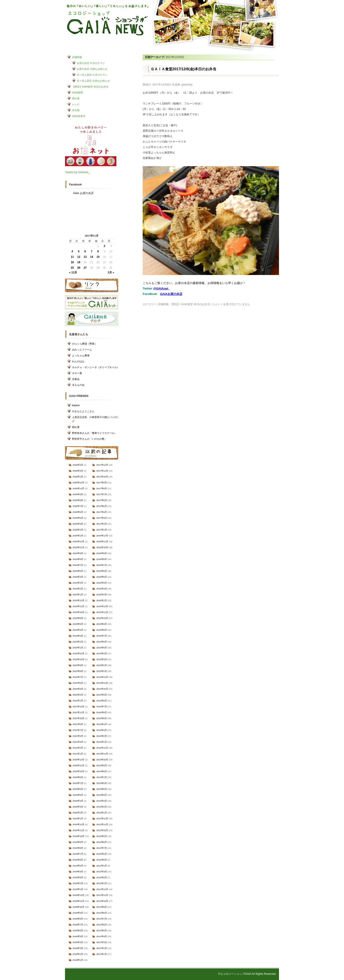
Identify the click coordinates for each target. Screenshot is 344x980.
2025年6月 (78, 512)
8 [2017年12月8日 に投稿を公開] (98, 251)
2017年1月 (101, 530)
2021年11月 (79, 712)
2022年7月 (78, 677)
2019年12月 (79, 824)
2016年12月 (102, 536)
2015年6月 (101, 642)
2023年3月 (78, 636)
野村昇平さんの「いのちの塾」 (89, 439)
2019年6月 (78, 860)
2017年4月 (101, 512)
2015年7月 (101, 636)
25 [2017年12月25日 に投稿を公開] (72, 268)
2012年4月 (101, 866)
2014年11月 (102, 683)
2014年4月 (101, 724)
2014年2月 (101, 736)
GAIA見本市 (79, 116)
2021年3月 (78, 742)
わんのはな (78, 361)
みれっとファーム (82, 350)
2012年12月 (102, 818)
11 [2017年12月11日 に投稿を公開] (72, 257)
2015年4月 (101, 653)
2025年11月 (79, 488)
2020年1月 (78, 818)
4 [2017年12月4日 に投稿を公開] (72, 251)
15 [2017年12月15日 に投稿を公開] (98, 257)
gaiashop (187, 85)
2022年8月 (78, 671)
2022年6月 (78, 683)
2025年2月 (78, 530)
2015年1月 (101, 671)
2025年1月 (78, 536)
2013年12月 (102, 748)
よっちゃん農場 (81, 355)
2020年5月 (78, 795)
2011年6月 (101, 925)
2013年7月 (101, 777)
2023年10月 (79, 612)
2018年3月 (78, 948)
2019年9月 (78, 842)
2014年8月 (101, 701)
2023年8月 (78, 618)
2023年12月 (79, 600)
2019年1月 (78, 889)
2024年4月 (78, 577)
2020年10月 (79, 771)
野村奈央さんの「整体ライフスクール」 (94, 433)
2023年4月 (78, 630)
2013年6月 (101, 783)
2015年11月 (102, 612)
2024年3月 (78, 583)
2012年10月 (102, 830)
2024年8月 (78, 559)
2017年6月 (101, 500)
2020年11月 (79, 765)
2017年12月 (102, 465)
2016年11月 (102, 541)
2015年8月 (101, 630)
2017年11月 (102, 471)
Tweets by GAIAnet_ (77, 172)
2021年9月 (78, 724)
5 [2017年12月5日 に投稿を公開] (79, 251)
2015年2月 (101, 665)
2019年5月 (78, 866)
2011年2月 (101, 948)
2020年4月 (78, 801)
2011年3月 (101, 942)
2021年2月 (78, 748)
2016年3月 (101, 589)
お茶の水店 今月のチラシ (91, 63)
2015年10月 (102, 618)
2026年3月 (78, 471)
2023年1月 (78, 648)
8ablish (76, 405)
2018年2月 (78, 954)
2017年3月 (101, 518)
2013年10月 (102, 760)
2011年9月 (101, 907)
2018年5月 (78, 936)
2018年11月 (79, 901)
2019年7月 (78, 854)
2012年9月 (101, 836)
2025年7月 (78, 506)
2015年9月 (101, 624)
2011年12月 (102, 889)
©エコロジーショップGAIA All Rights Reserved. (247, 974)
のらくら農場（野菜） (84, 344)
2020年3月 (78, 807)
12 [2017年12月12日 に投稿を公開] (79, 257)
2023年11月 (79, 606)
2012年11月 (102, 824)
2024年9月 (78, 553)
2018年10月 (79, 907)
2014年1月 (101, 742)
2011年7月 (101, 919)
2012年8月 (101, 842)
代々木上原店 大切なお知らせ (93, 81)
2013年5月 (101, 789)
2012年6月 (101, 854)
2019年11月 (79, 830)
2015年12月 (102, 606)
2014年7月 (101, 706)
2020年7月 (78, 783)
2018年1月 (78, 960)
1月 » (111, 272)
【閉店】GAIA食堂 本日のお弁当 (90, 87)
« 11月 (73, 272)
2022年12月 (79, 653)
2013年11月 (102, 754)
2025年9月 (78, 494)
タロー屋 (77, 373)
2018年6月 (78, 930)
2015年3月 (101, 659)
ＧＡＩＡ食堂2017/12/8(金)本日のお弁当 (183, 69)
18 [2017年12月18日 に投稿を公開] (72, 262)
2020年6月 (78, 789)
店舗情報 (77, 57)
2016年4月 (101, 583)
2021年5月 (78, 736)
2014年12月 (102, 677)
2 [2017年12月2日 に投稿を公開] (105, 246)
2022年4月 (78, 689)
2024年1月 (78, 595)
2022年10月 (79, 659)
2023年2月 (78, 642)
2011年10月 (102, 901)
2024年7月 (78, 565)
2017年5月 (101, 506)
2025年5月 (78, 518)
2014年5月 (101, 718)
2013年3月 (101, 801)
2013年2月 (101, 807)
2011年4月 (101, 936)
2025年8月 (78, 500)
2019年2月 (78, 883)
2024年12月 (79, 541)
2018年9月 (78, 913)
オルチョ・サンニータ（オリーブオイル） (96, 367)
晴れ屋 (76, 98)
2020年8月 (78, 777)
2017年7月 (101, 494)
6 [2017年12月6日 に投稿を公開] (85, 251)
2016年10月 (102, 547)
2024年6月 (78, 571)
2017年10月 (102, 477)
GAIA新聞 (77, 92)
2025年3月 (78, 524)
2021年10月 (79, 718)
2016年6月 (101, 571)
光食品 (76, 379)
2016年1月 (101, 600)
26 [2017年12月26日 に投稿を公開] (79, 268)
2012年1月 (101, 883)
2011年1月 (101, 954)
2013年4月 (101, 795)
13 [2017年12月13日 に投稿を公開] (85, 257)
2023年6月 (78, 624)
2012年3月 (101, 872)
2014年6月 (101, 712)
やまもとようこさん (83, 411)
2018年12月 (79, 895)
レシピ (76, 104)
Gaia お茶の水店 (83, 193)
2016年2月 (101, 595)
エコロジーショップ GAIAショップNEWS (107, 23)
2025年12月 (79, 483)
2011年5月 (101, 930)
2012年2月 (101, 877)
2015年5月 (101, 648)
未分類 (76, 110)
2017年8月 (101, 488)
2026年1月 (78, 477)
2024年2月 (78, 589)
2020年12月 (79, 760)
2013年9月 (101, 765)
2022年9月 (78, 665)
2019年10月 (79, 836)
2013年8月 (101, 771)
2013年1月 (101, 813)
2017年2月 (101, 524)
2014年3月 (101, 730)
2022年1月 (78, 701)
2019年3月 (78, 877)
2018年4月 (78, 942)
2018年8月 (78, 919)
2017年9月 (101, 483)
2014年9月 (101, 695)
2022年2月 (78, 695)
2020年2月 (78, 813)
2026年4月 (78, 465)
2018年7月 (78, 925)
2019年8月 (78, 848)
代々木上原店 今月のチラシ (92, 75)
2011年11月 (102, 895)
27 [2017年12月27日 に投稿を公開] (85, 268)
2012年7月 (101, 848)
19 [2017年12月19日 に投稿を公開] (79, 262)
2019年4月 (78, 872)
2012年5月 (101, 860)
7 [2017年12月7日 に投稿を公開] (92, 251)
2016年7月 (101, 565)
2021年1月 (78, 754)
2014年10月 (102, 689)
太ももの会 (78, 385)
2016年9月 (101, 553)
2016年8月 (101, 559)
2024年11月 (79, 547)
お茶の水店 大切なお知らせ (92, 69)
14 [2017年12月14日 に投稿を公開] (92, 257)
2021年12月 (79, 706)
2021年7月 (78, 730)
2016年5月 (101, 577)
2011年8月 (101, 913)
